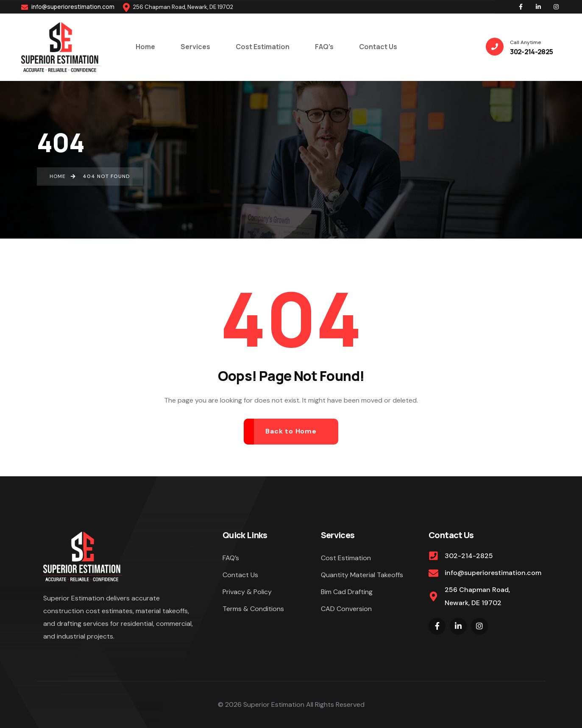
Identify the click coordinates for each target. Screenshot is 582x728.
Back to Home (291, 431)
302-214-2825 (469, 556)
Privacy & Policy (247, 592)
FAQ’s (231, 558)
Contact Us (240, 575)
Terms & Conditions (253, 609)
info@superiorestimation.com (68, 7)
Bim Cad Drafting (347, 592)
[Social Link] (521, 7)
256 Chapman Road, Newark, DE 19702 (477, 596)
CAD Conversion (346, 609)
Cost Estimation (346, 558)
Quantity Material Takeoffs (362, 575)
